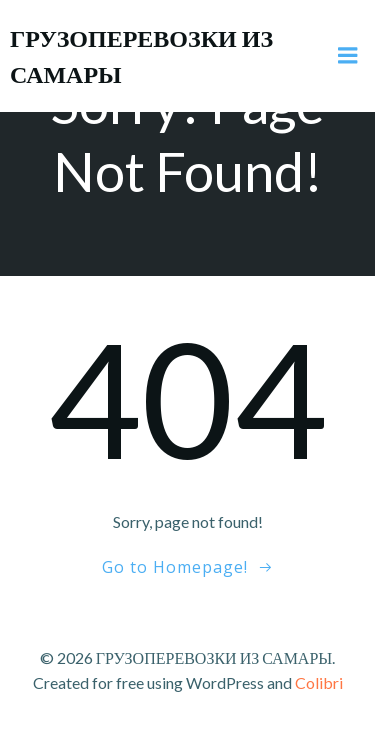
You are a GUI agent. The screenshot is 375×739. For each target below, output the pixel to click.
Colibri (319, 682)
